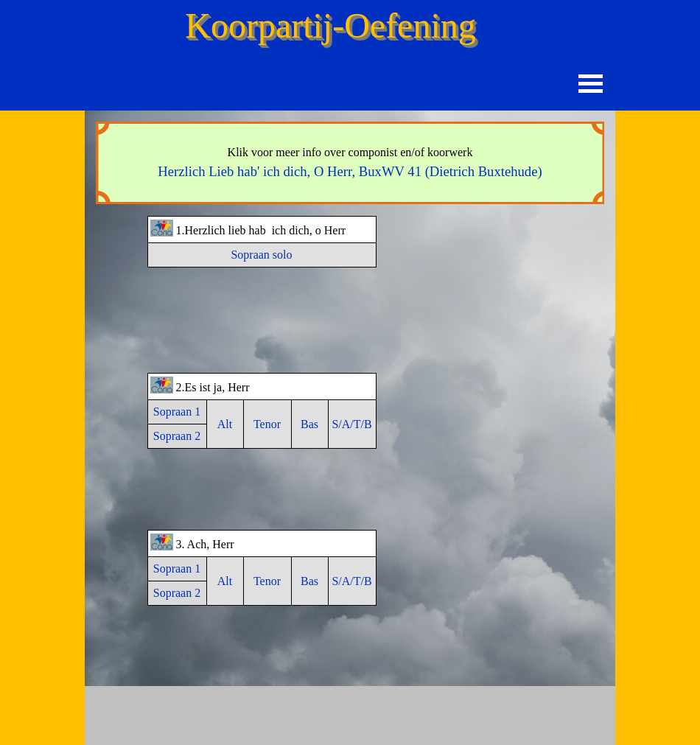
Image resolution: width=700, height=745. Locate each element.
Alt (225, 424)
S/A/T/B (351, 424)
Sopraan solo (261, 255)
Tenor (267, 424)
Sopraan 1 (177, 412)
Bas (309, 424)
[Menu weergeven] (591, 84)
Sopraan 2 (177, 436)
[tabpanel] (350, 163)
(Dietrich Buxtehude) (350, 171)
